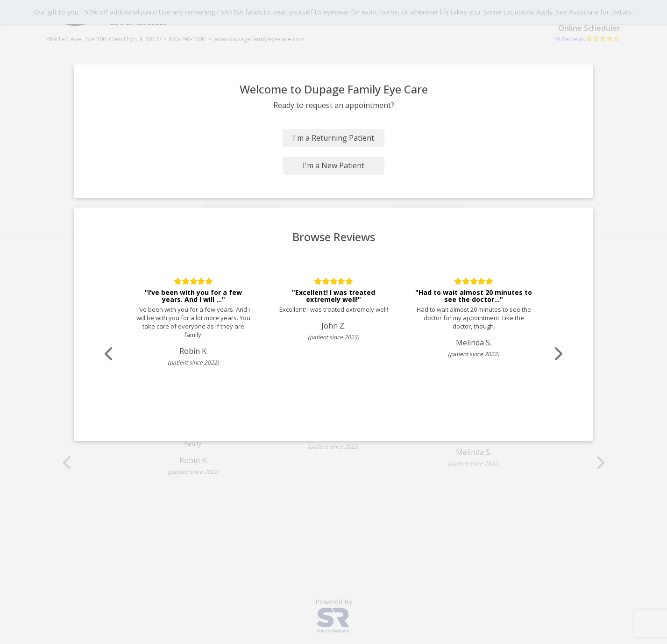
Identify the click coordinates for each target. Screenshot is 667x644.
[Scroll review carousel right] (551, 354)
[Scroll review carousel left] (116, 354)
